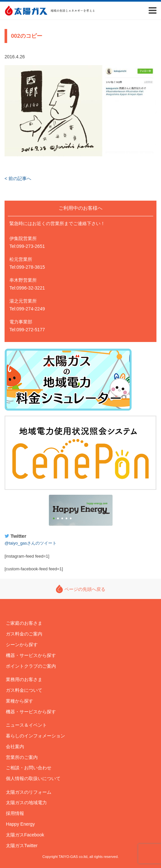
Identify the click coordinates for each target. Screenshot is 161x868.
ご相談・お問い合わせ (29, 768)
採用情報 (15, 813)
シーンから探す (22, 645)
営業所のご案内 (22, 757)
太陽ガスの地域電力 (26, 803)
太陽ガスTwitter (22, 846)
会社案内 (15, 747)
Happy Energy (81, 510)
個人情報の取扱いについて (33, 778)
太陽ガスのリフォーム (29, 792)
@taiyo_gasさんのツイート (31, 543)
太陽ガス (26, 11)
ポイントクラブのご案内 (31, 666)
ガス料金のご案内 (24, 634)
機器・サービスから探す (31, 655)
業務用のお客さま (24, 679)
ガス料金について (24, 690)
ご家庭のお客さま (24, 623)
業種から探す (20, 701)
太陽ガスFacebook (25, 835)
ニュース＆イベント (26, 725)
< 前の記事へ (18, 178)
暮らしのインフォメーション (35, 736)
